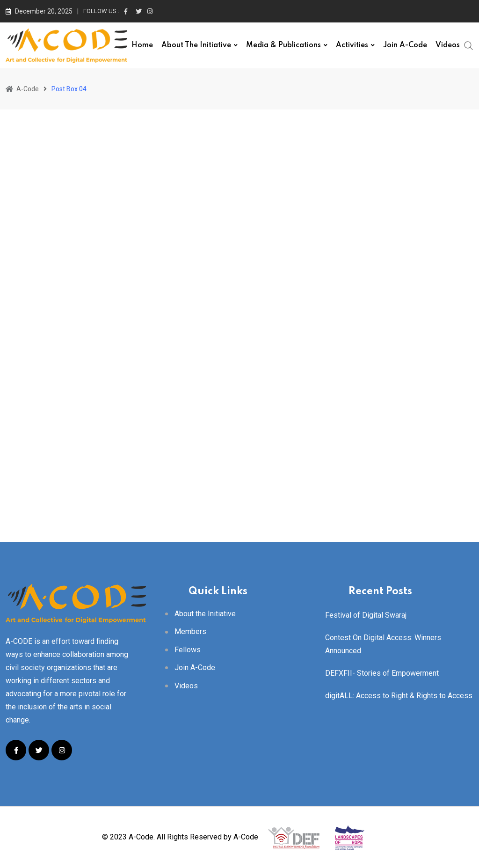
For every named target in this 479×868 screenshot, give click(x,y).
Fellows (188, 650)
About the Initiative (196, 45)
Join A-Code (405, 45)
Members (190, 631)
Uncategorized (44, 178)
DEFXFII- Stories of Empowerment (382, 673)
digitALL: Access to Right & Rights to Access (399, 696)
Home (142, 45)
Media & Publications (283, 45)
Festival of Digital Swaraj (366, 615)
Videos (448, 45)
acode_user (44, 300)
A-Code (246, 837)
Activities (352, 45)
